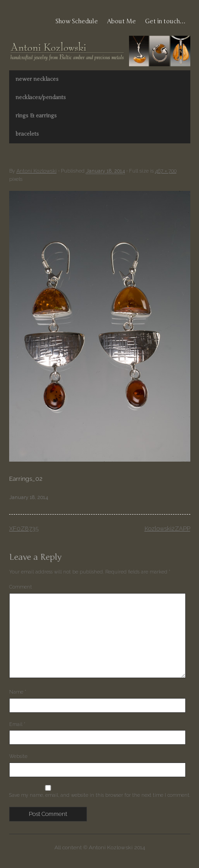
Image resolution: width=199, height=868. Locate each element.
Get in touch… (165, 21)
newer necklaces (37, 79)
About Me (121, 21)
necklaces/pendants (41, 97)
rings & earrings (36, 116)
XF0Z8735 (24, 529)
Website (18, 756)
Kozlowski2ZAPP (167, 529)
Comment (21, 587)
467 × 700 (166, 171)
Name (18, 692)
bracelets (27, 134)
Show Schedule (77, 21)
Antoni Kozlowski (37, 171)
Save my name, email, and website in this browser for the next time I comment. (100, 795)
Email (17, 724)
